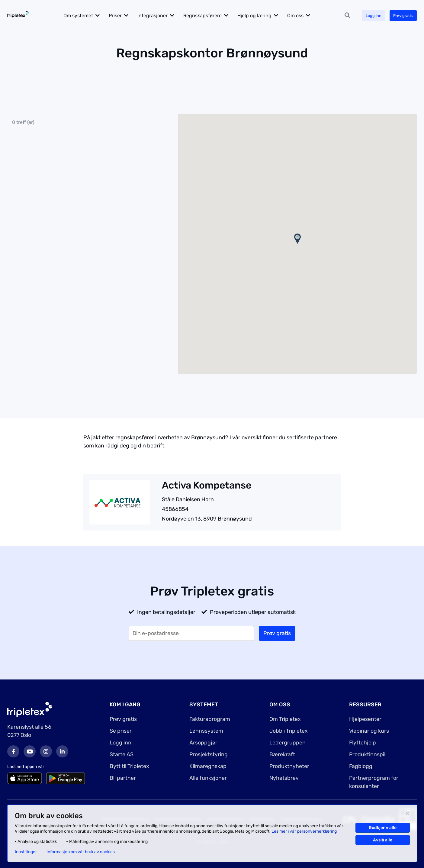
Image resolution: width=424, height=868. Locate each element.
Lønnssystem (206, 731)
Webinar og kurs (369, 731)
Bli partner (123, 778)
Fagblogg (361, 766)
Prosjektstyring (209, 754)
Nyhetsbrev (284, 778)
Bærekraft (282, 754)
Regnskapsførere (209, 16)
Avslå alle (383, 840)
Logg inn (370, 16)
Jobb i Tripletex (289, 731)
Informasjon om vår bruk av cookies (81, 852)
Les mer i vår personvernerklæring (304, 831)
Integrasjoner (159, 16)
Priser (122, 16)
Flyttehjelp (363, 743)
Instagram (46, 751)
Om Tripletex (285, 719)
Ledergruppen (287, 743)
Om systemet (85, 16)
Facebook (13, 751)
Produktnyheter (289, 766)
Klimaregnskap (208, 766)
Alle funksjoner (208, 778)
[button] (297, 239)
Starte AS (122, 754)
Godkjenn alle (383, 828)
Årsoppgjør (203, 743)
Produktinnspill (368, 754)
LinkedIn (62, 751)
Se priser (121, 731)
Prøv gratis (402, 16)
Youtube (30, 751)
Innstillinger (26, 852)
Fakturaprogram (210, 719)
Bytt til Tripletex (129, 766)
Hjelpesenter (365, 719)
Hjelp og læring (261, 16)
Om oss (302, 16)
